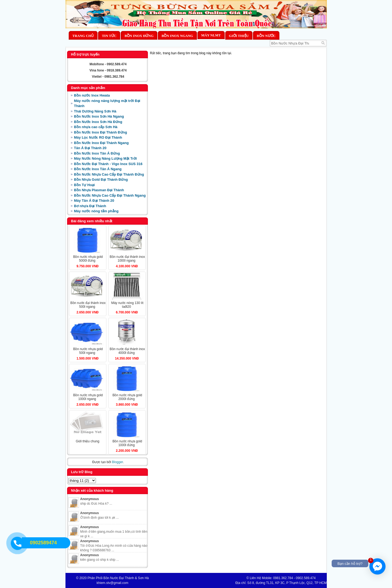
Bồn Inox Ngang (177, 36)
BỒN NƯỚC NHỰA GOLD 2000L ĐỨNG (127, 397)
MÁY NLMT (211, 35)
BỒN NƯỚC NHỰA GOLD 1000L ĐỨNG (127, 443)
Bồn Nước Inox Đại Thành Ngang (101, 143)
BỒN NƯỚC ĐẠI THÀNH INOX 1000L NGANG (127, 259)
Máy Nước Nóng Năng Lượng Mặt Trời (105, 158)
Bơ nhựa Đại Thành (90, 206)
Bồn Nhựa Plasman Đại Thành (99, 190)
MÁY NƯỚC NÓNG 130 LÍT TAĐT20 (127, 305)
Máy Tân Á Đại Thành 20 (94, 201)
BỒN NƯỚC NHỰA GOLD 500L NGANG (88, 351)
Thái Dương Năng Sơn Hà (95, 111)
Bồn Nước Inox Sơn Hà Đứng (98, 122)
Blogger (117, 462)
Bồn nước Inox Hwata (92, 95)
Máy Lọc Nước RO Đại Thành (98, 137)
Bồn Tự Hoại (84, 185)
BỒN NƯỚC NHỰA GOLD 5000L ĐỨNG (88, 259)
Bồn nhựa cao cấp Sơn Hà (96, 127)
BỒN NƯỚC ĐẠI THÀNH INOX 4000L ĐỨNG (127, 351)
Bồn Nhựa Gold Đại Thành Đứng (101, 180)
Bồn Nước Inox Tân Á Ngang (98, 169)
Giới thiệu (239, 36)
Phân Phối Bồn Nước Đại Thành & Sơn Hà (118, 578)
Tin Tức (109, 36)
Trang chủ (83, 36)
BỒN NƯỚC (266, 36)
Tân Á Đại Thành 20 (90, 148)
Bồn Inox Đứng (139, 36)
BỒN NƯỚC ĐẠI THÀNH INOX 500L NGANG (88, 305)
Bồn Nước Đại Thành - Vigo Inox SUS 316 (108, 164)
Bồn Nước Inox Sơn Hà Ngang (99, 116)
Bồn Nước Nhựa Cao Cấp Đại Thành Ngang (110, 195)
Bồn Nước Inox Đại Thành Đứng (101, 132)
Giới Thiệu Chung (87, 441)
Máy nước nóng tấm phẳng (96, 211)
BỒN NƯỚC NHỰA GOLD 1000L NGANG (88, 397)
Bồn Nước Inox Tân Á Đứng (97, 153)
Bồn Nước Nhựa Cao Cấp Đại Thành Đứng (109, 174)
